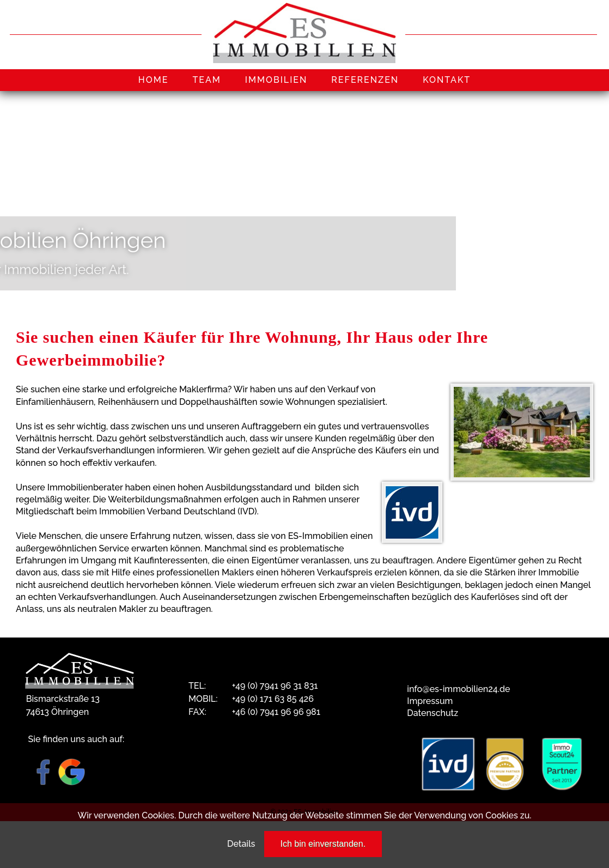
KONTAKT (447, 80)
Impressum (430, 701)
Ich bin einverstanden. (323, 844)
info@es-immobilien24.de (458, 689)
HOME (154, 80)
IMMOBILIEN (276, 80)
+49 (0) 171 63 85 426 (273, 699)
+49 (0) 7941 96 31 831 (275, 686)
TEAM (206, 80)
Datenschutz (433, 713)
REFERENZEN (365, 80)
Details (241, 844)
